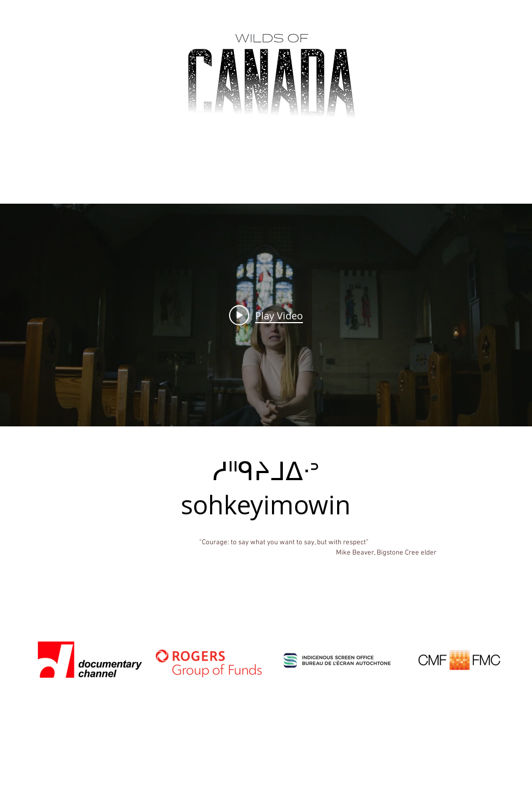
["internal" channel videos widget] (266, 315)
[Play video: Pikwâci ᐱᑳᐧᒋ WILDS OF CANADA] (266, 315)
